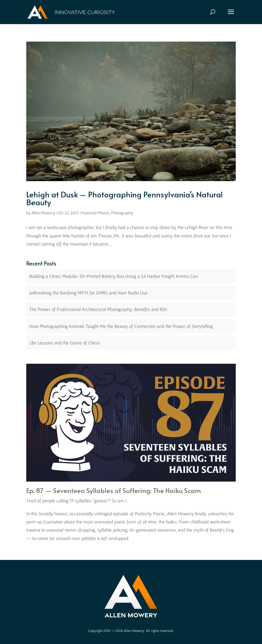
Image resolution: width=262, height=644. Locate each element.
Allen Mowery (43, 213)
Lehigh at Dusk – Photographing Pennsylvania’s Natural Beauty (125, 198)
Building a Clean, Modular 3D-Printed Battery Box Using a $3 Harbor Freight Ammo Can (113, 276)
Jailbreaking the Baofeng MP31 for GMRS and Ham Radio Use (88, 293)
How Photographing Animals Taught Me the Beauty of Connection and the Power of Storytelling (121, 326)
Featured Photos (95, 213)
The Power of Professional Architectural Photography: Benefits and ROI (98, 309)
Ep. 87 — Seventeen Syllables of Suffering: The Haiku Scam (114, 490)
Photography (122, 213)
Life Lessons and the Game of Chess (65, 343)
